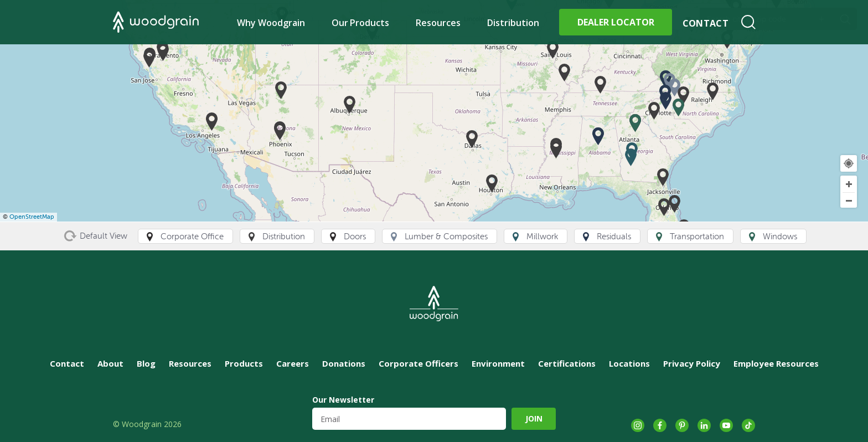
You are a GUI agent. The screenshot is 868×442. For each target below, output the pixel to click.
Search (748, 22)
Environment (498, 363)
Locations (629, 363)
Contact (706, 23)
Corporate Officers (418, 363)
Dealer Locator (616, 22)
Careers (293, 363)
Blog (146, 363)
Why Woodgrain (271, 23)
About (110, 363)
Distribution (513, 23)
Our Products (361, 23)
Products (244, 363)
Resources (438, 23)
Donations (344, 363)
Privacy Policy (692, 363)
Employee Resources (776, 363)
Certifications (567, 363)
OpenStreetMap (32, 217)
